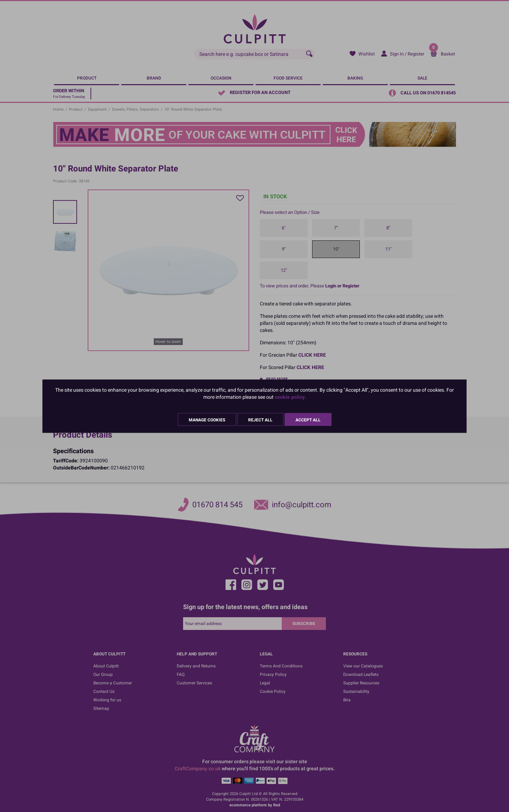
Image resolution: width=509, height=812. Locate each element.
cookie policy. (290, 397)
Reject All (260, 420)
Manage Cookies (207, 420)
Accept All (308, 420)
